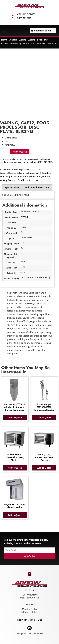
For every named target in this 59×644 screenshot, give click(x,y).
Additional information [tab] (37, 188)
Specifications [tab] (12, 188)
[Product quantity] (4, 152)
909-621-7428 (36, 620)
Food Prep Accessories (11, 177)
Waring (23, 40)
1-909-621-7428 (24, 18)
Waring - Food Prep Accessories (24, 180)
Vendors (13, 40)
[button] (4, 31)
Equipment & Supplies (39, 173)
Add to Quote (20, 152)
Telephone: (23, 620)
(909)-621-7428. (45, 162)
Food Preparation (32, 177)
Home (4, 40)
